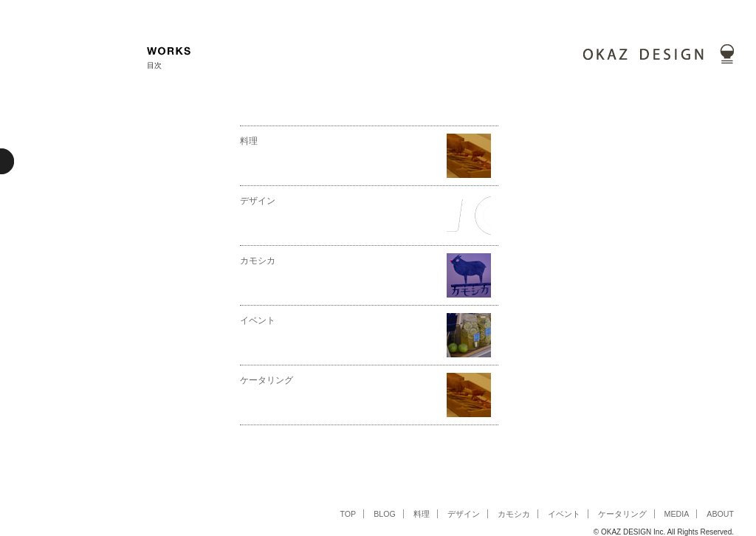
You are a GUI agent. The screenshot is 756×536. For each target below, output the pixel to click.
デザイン (258, 201)
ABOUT (720, 514)
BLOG (385, 514)
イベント (258, 320)
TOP (348, 514)
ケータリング (267, 380)
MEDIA (677, 514)
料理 (249, 141)
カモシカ (258, 261)
